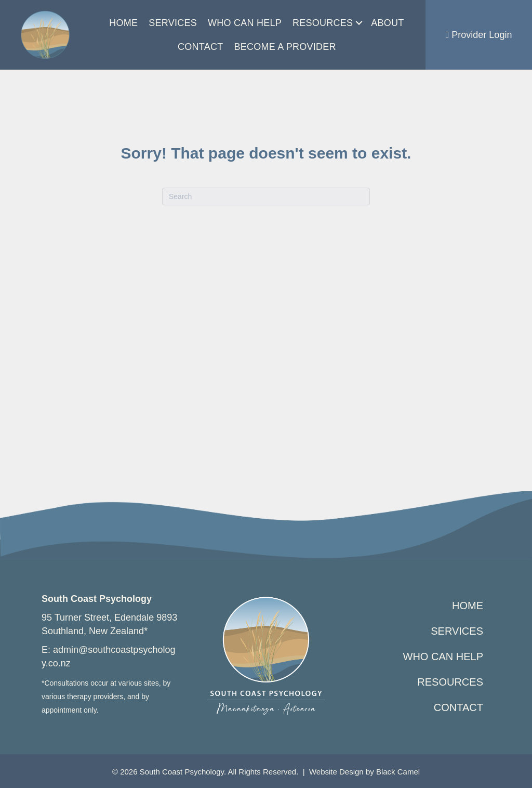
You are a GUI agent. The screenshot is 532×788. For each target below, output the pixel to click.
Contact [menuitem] (200, 47)
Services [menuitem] (173, 23)
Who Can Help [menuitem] (245, 23)
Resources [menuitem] (323, 23)
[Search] (266, 196)
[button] (359, 23)
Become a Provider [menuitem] (285, 47)
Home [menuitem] (123, 23)
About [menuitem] (387, 23)
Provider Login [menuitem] (479, 35)
